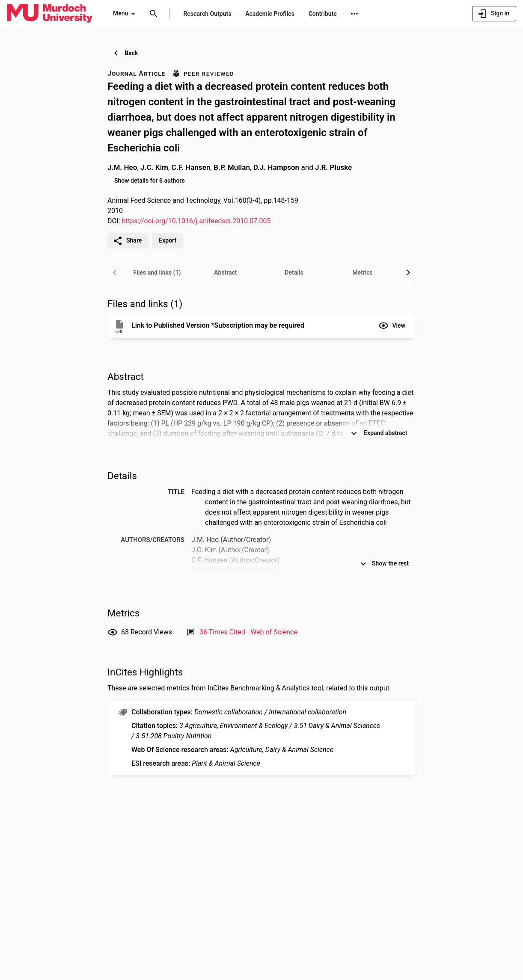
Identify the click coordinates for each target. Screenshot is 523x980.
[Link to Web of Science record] (248, 632)
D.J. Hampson (276, 167)
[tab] (157, 272)
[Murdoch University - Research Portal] (50, 13)
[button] (392, 326)
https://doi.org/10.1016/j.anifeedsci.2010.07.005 (196, 221)
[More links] (354, 14)
